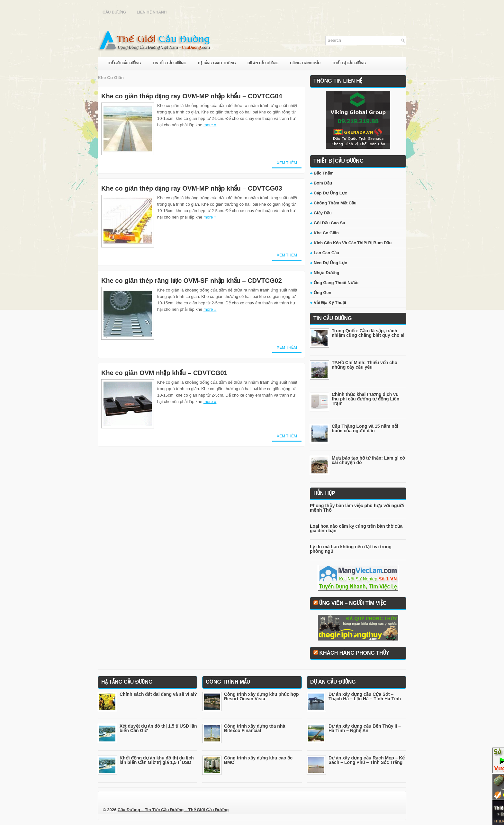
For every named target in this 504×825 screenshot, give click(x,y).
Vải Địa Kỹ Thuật (330, 303)
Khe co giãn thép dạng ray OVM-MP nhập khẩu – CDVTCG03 (192, 188)
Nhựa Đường (326, 273)
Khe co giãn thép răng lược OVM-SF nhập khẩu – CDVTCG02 (192, 281)
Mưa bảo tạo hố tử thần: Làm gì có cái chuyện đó (368, 460)
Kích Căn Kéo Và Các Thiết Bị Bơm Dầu (353, 243)
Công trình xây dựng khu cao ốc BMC (258, 760)
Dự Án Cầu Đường (263, 63)
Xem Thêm (287, 163)
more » (210, 125)
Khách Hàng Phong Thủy (354, 653)
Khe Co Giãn (326, 233)
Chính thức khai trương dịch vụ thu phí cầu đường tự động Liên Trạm (365, 399)
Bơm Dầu (323, 183)
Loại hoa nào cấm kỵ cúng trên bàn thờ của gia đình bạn (356, 528)
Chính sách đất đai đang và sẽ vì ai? (158, 694)
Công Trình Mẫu (305, 63)
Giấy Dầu (323, 213)
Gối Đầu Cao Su (329, 223)
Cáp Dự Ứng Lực (330, 193)
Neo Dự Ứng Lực (330, 263)
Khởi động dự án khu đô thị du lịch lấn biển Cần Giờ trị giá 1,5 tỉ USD (157, 760)
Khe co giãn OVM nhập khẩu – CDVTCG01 (164, 373)
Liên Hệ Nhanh (152, 12)
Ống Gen (323, 293)
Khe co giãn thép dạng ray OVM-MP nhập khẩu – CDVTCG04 (192, 96)
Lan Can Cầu (326, 253)
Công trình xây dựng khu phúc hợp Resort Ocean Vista (261, 696)
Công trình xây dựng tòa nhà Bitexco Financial (255, 728)
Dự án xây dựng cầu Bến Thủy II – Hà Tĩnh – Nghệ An (365, 728)
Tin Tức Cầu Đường (170, 63)
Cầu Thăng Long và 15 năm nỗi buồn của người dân (365, 428)
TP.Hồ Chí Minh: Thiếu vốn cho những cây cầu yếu (364, 365)
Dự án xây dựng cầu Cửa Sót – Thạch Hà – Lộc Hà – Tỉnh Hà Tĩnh (365, 696)
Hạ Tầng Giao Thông (217, 63)
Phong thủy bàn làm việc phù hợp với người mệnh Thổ (357, 508)
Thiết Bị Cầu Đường (349, 63)
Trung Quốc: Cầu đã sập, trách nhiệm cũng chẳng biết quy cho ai (368, 333)
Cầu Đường (114, 12)
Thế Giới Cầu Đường (124, 63)
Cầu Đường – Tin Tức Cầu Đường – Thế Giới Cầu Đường (173, 810)
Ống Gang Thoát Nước (336, 283)
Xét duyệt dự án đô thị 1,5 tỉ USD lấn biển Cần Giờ (158, 728)
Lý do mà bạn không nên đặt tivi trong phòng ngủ (351, 549)
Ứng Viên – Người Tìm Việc (353, 603)
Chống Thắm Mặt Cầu (335, 203)
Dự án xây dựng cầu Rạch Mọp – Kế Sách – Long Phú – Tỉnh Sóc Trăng (367, 760)
